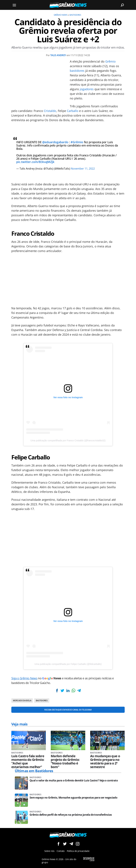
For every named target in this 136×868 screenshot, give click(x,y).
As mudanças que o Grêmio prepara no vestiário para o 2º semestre (105, 761)
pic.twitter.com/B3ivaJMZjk (35, 162)
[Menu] (14, 5)
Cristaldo (50, 111)
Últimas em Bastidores (34, 771)
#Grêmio (77, 142)
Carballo (73, 111)
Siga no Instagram (78, 844)
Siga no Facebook (58, 844)
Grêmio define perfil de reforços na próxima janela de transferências (71, 815)
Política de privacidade (78, 851)
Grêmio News (61, 15)
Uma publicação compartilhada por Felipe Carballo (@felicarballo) (68, 664)
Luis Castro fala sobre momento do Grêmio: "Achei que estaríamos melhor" (28, 761)
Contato (61, 851)
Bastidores (75, 15)
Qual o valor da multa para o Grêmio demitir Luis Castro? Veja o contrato (74, 781)
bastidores (77, 71)
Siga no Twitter (65, 844)
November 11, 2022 (83, 169)
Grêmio (110, 61)
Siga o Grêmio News (24, 678)
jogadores (87, 89)
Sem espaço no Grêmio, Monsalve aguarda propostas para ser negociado (73, 798)
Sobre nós (49, 851)
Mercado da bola (22, 701)
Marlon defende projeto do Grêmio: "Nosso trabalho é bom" (65, 761)
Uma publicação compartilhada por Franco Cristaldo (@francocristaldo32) (68, 441)
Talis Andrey (58, 55)
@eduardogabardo (55, 142)
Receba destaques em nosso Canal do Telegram (68, 710)
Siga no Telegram (71, 844)
